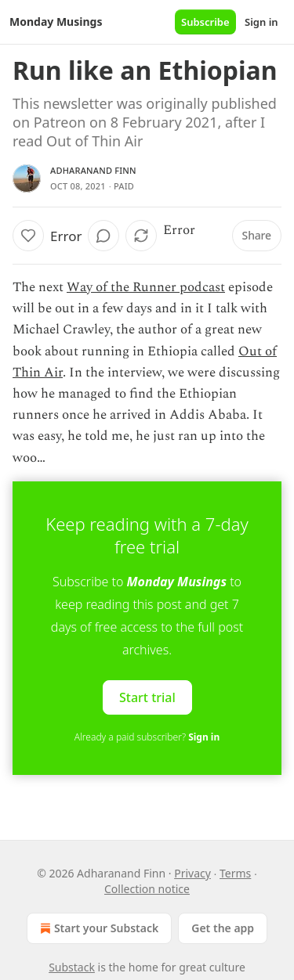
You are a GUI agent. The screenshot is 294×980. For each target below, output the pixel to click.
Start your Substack (98, 928)
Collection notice (147, 889)
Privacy (192, 873)
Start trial (147, 697)
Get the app (223, 928)
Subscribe (205, 22)
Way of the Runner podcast (146, 287)
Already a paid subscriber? (147, 737)
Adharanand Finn (93, 170)
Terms (235, 873)
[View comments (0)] (103, 236)
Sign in (261, 22)
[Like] (28, 236)
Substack (72, 967)
